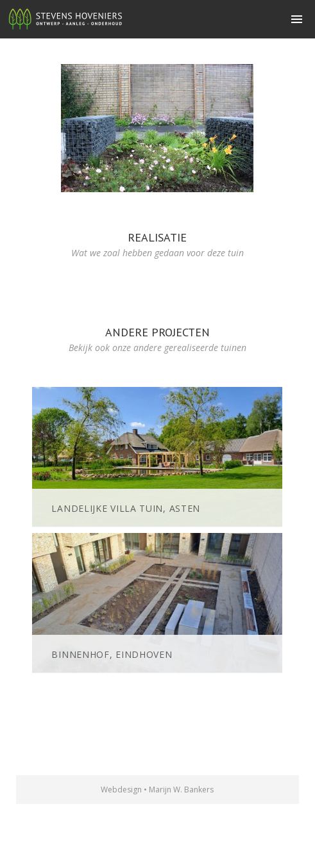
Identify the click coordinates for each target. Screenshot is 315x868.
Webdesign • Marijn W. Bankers (157, 790)
